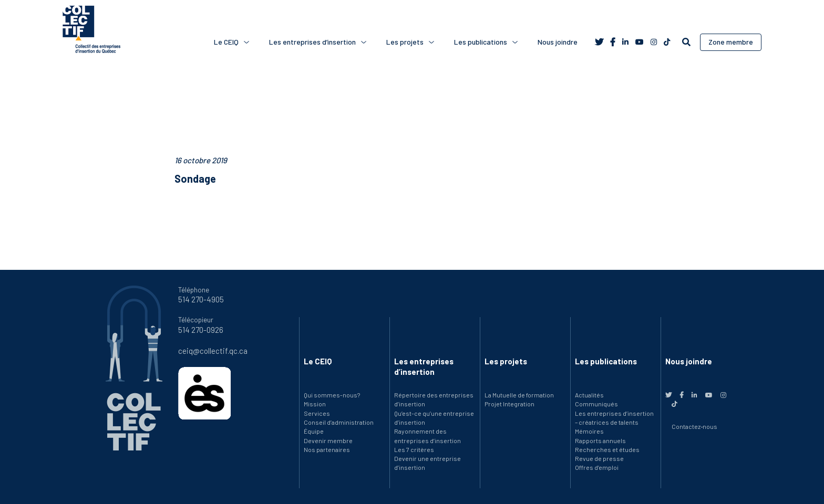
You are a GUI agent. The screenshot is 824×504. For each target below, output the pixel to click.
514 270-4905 (201, 299)
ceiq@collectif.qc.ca (213, 351)
